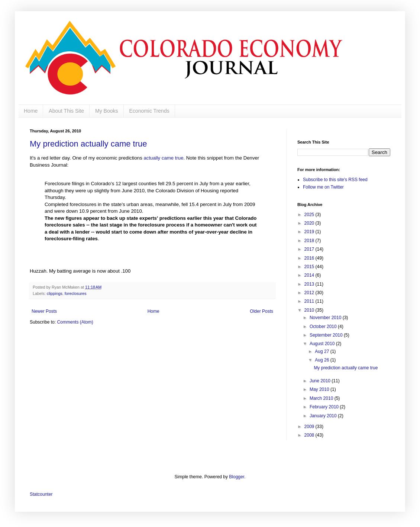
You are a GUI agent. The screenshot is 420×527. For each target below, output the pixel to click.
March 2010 (322, 398)
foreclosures (76, 293)
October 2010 (324, 327)
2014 (310, 275)
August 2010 (323, 344)
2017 (310, 249)
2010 (310, 310)
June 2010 (321, 381)
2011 (310, 301)
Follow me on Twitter (323, 187)
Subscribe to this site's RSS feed (335, 180)
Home (31, 111)
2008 (310, 435)
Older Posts (261, 311)
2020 (310, 223)
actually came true (163, 158)
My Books (106, 111)
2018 (310, 241)
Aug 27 (322, 351)
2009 (310, 427)
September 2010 (327, 335)
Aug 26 (322, 360)
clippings (55, 293)
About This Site (66, 111)
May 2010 (320, 389)
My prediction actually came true (88, 144)
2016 (310, 258)
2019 (310, 232)
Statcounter (41, 494)
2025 (310, 215)
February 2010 (325, 407)
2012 (310, 293)
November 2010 (326, 318)
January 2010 (324, 416)
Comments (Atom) (75, 322)
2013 (310, 284)
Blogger (237, 477)
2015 (310, 267)
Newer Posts (44, 311)
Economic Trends (149, 111)
